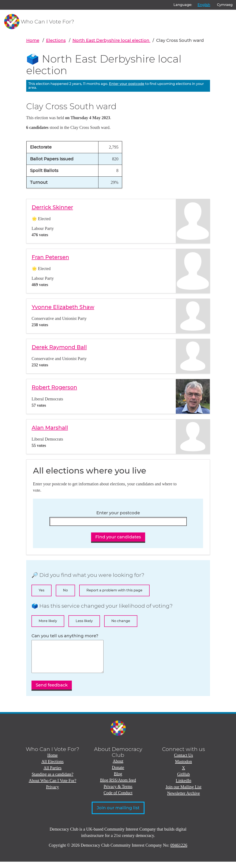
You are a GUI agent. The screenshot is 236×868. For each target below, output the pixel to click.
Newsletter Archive (183, 800)
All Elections (53, 768)
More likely (48, 621)
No (65, 590)
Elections (56, 40)
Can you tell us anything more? (65, 636)
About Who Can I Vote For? (53, 787)
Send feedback (52, 691)
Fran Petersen (50, 257)
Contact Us (183, 762)
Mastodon (184, 768)
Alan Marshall (50, 428)
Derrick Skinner (52, 207)
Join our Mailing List (183, 793)
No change (121, 621)
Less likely (84, 621)
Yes (42, 590)
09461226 (179, 852)
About (118, 767)
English (204, 5)
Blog (118, 780)
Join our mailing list (118, 814)
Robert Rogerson (54, 387)
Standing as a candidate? (53, 781)
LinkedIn (183, 787)
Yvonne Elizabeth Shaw (63, 307)
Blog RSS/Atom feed (118, 786)
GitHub (184, 781)
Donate (118, 774)
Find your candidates (118, 537)
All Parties (53, 774)
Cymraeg (225, 5)
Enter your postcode (127, 84)
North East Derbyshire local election (111, 40)
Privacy (53, 793)
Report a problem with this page (114, 590)
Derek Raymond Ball (59, 347)
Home (33, 40)
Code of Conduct (118, 799)
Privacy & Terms (118, 793)
